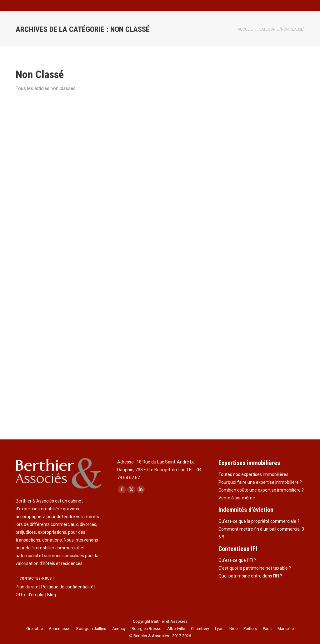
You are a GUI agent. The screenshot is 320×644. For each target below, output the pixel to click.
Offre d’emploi (30, 595)
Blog (52, 595)
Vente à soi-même (237, 498)
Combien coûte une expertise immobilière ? (261, 490)
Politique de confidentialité (67, 587)
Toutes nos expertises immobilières (253, 474)
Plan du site (27, 587)
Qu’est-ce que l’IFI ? (237, 560)
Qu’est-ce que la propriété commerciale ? (259, 521)
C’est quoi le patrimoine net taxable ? (255, 568)
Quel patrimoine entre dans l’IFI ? (250, 576)
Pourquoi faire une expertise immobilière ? (260, 482)
